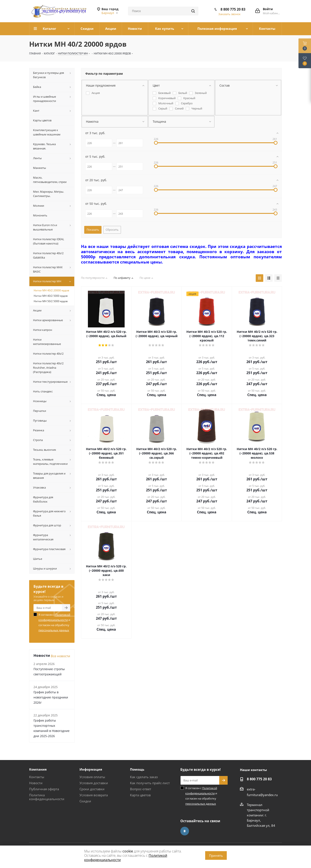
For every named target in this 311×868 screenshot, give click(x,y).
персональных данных (54, 630)
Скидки (85, 801)
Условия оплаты (92, 777)
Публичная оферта (44, 789)
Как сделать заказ (144, 777)
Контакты (37, 777)
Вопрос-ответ (141, 789)
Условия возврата (94, 795)
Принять (216, 855)
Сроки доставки (92, 789)
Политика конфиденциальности (47, 797)
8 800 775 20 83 (233, 9)
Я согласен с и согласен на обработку (54, 622)
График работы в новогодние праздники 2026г (51, 697)
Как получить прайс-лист (150, 783)
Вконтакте (185, 831)
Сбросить (112, 230)
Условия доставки (94, 783)
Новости (36, 783)
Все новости (60, 656)
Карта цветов (140, 795)
